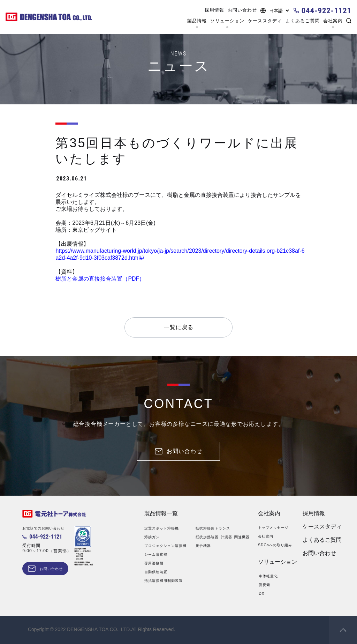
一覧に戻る (179, 327)
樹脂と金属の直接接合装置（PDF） (100, 279)
